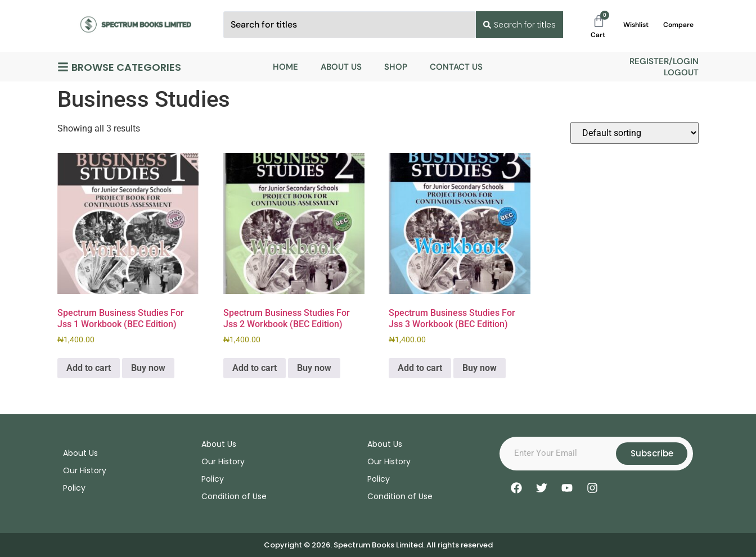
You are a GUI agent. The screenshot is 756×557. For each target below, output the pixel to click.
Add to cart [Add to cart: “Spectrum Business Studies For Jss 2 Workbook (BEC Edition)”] (255, 368)
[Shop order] (634, 133)
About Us (341, 67)
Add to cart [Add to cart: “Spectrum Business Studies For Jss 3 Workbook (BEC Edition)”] (420, 368)
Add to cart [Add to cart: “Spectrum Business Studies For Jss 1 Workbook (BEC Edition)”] (89, 368)
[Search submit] (518, 25)
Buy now (148, 368)
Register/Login (664, 61)
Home (285, 67)
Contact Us (456, 67)
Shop (396, 67)
